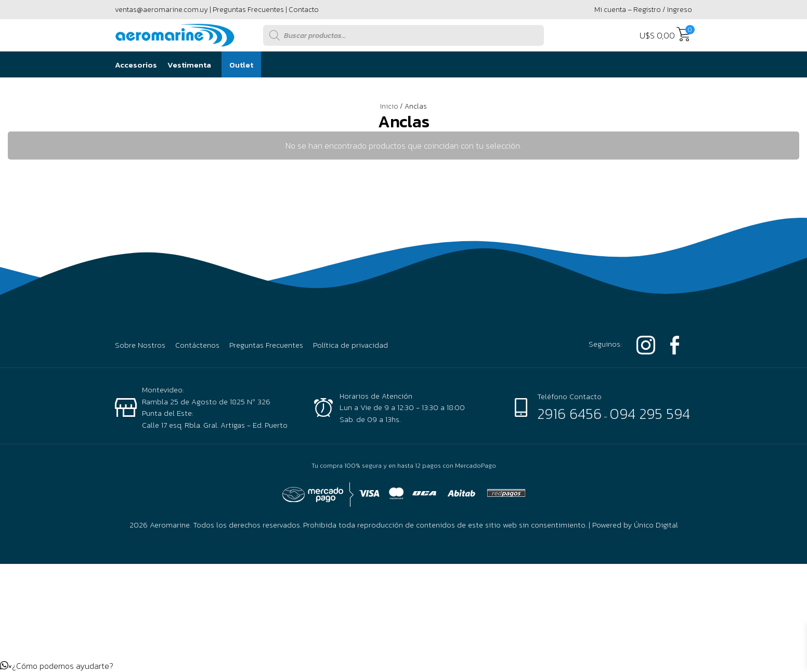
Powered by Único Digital (635, 525)
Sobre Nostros (140, 345)
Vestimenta (189, 65)
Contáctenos (197, 345)
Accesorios (136, 65)
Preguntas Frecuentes (248, 10)
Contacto (304, 10)
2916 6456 (569, 414)
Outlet (241, 65)
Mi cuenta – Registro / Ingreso (643, 10)
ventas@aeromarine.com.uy (161, 10)
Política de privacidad (350, 345)
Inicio (389, 106)
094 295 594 (650, 414)
